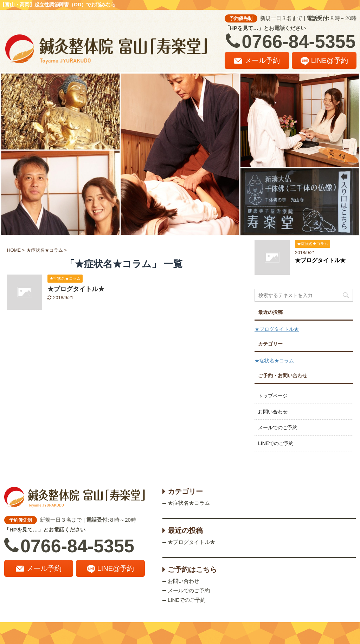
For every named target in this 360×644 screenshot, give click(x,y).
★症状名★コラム (274, 361)
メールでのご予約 (278, 427)
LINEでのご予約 (276, 443)
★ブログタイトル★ (76, 289)
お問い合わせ (273, 412)
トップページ (273, 396)
